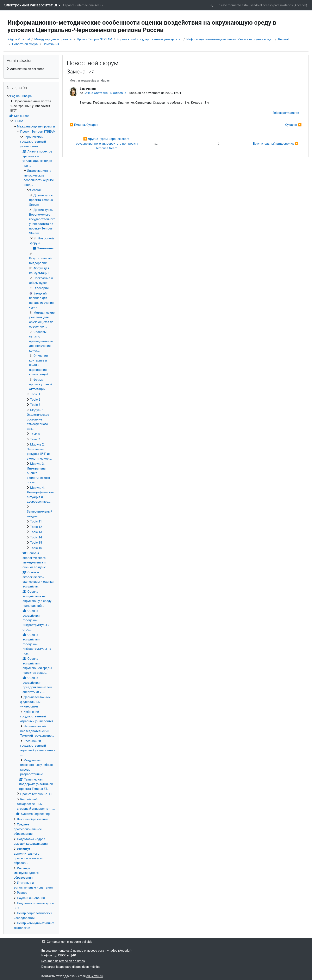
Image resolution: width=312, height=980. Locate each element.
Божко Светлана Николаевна (105, 93)
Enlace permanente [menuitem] (286, 113)
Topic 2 (35, 400)
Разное (22, 893)
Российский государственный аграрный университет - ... (36, 804)
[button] (211, 5)
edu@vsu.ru (95, 976)
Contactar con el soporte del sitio (67, 942)
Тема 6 (35, 434)
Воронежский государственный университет (149, 39)
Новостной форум (25, 44)
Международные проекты (53, 39)
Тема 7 (35, 439)
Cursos (18, 121)
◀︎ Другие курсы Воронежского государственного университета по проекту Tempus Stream (107, 144)
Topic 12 (36, 527)
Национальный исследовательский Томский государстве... (37, 731)
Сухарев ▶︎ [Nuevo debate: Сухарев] (293, 125)
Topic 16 (36, 548)
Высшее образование (33, 819)
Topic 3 (35, 405)
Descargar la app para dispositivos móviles (71, 967)
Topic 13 (36, 532)
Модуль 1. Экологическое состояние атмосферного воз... (38, 419)
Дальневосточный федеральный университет (35, 702)
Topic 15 (36, 543)
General (283, 39)
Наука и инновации (31, 898)
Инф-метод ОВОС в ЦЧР (59, 955)
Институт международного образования (26, 873)
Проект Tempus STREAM (95, 39)
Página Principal (19, 39)
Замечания (51, 44)
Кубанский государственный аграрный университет (37, 716)
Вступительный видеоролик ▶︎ (276, 144)
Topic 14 (36, 537)
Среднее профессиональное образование (28, 829)
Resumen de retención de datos (63, 961)
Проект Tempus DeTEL (36, 794)
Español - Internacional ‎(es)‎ (82, 5)
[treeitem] (31, 69)
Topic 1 (35, 394)
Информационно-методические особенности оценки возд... (230, 39)
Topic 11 (36, 521)
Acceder (300, 5)
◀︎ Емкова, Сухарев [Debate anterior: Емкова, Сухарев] (84, 125)
